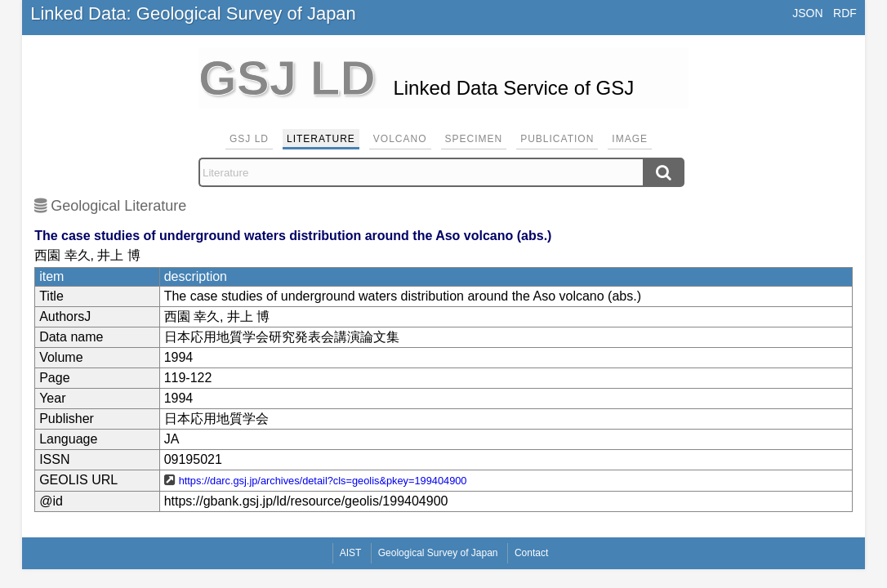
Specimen (474, 139)
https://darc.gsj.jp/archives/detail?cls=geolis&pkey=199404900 (323, 481)
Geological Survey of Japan (438, 553)
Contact (531, 553)
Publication (557, 139)
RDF (845, 13)
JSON (807, 13)
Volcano (400, 139)
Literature (321, 139)
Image (630, 139)
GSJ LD (249, 139)
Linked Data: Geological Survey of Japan (193, 13)
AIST (351, 553)
